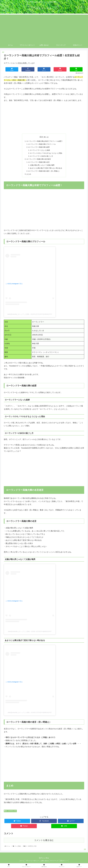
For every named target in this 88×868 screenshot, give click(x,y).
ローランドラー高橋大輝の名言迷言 (39, 160)
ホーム (21, 862)
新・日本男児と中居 (10, 812)
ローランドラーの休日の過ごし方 (42, 157)
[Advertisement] (44, 28)
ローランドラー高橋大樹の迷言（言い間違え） (44, 172)
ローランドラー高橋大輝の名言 (39, 163)
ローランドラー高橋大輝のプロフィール (42, 144)
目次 (41, 137)
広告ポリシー (65, 862)
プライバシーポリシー (32, 862)
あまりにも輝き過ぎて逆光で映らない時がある (46, 169)
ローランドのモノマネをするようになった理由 (46, 154)
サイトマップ (55, 862)
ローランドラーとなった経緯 (40, 151)
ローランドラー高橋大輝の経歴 (39, 147)
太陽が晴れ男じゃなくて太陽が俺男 (42, 166)
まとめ (29, 175)
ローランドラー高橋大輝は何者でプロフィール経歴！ (45, 141)
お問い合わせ (45, 862)
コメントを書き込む (44, 842)
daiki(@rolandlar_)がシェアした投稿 (18, 316)
